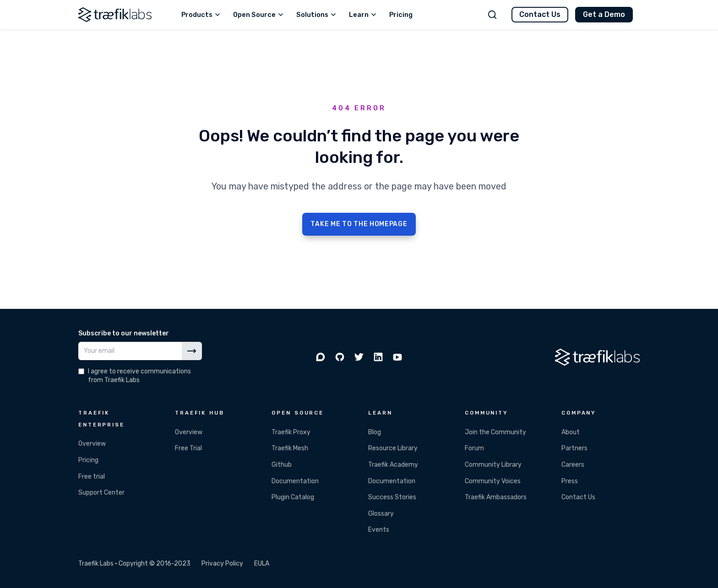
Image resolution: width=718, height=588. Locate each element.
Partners (574, 448)
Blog (375, 432)
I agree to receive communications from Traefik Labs (139, 376)
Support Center (101, 493)
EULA (262, 564)
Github (282, 465)
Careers (573, 465)
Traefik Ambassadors (496, 497)
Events (379, 530)
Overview (92, 444)
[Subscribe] (192, 351)
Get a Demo (604, 14)
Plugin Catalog (293, 497)
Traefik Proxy (291, 432)
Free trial (92, 477)
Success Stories (392, 497)
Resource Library (393, 448)
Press (570, 481)
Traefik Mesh (290, 448)
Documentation (295, 481)
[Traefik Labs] (115, 15)
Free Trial (188, 448)
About (571, 432)
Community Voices (493, 481)
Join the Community (495, 432)
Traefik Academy (393, 465)
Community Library (493, 465)
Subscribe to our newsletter (124, 333)
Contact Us (540, 14)
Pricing (88, 460)
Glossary (381, 514)
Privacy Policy (222, 564)
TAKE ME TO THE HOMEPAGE (359, 224)
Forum (474, 448)
